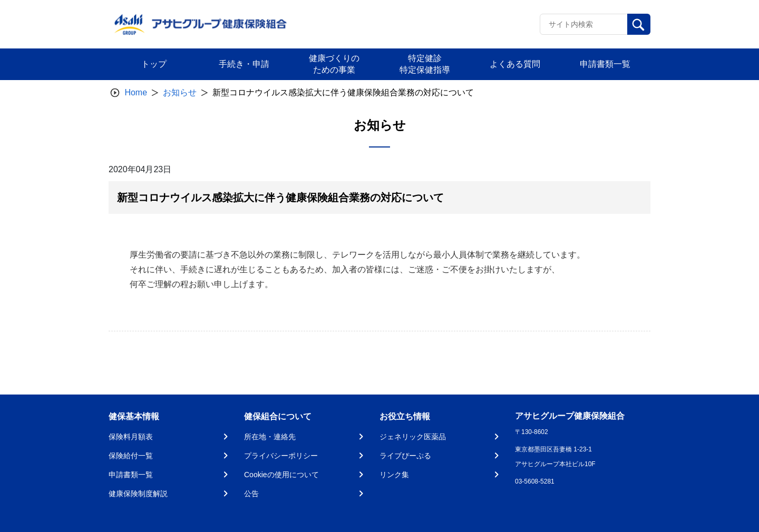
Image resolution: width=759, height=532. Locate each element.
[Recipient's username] (584, 24)
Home (136, 92)
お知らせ (180, 92)
